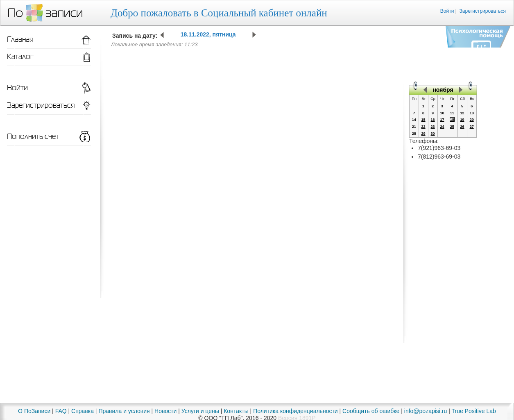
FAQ (61, 411)
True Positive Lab (473, 411)
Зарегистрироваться (483, 11)
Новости (165, 411)
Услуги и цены (200, 411)
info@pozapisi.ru (426, 411)
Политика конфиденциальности (295, 411)
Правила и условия (124, 411)
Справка (83, 411)
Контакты (236, 411)
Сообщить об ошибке (371, 411)
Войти (447, 11)
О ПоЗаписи (34, 411)
